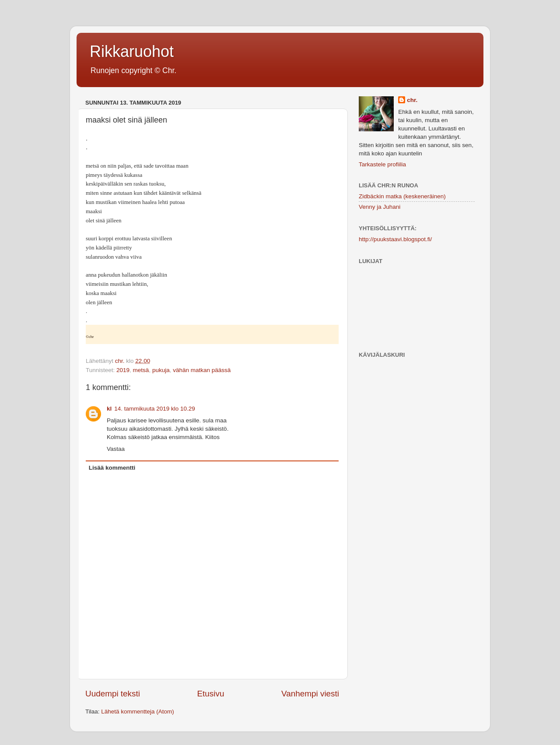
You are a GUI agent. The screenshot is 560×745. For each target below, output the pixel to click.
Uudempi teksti (113, 694)
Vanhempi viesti (310, 694)
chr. (412, 100)
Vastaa (116, 449)
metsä (141, 370)
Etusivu (211, 694)
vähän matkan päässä (202, 370)
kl (109, 409)
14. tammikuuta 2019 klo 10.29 (155, 409)
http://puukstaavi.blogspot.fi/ (395, 239)
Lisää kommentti (112, 468)
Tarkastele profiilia (382, 164)
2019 (123, 370)
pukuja (161, 370)
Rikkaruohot (132, 51)
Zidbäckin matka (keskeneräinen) (402, 196)
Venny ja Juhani (380, 207)
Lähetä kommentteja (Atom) (138, 712)
